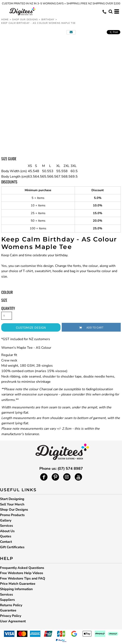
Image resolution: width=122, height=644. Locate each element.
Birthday (48, 20)
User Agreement (13, 621)
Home (5, 20)
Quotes (6, 536)
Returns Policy (11, 605)
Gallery (6, 520)
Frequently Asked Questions (22, 568)
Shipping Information (16, 589)
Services (6, 526)
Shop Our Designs (25, 20)
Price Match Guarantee (18, 584)
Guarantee (8, 610)
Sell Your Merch (12, 504)
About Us (7, 531)
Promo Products (12, 515)
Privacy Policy (11, 616)
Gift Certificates (12, 547)
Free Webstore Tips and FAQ (23, 578)
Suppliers (7, 600)
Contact (6, 542)
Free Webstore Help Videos (22, 573)
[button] (110, 11)
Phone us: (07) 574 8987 (61, 468)
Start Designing (12, 499)
